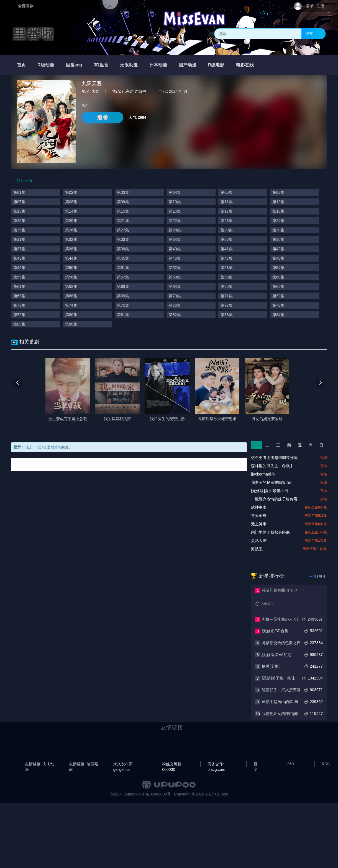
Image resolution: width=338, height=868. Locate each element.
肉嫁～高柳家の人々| (280, 619)
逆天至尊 (259, 516)
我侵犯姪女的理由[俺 (280, 714)
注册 (320, 6)
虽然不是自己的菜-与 (280, 702)
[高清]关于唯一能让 (278, 678)
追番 (103, 117)
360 (290, 764)
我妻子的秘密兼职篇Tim (272, 482)
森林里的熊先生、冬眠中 (272, 466)
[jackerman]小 (263, 474)
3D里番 (101, 65)
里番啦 (33, 34)
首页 (21, 65)
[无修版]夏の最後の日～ (272, 491)
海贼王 (257, 549)
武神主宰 (259, 507)
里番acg (74, 65)
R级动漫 (46, 65)
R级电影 (216, 65)
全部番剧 (26, 6)
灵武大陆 (259, 541)
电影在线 (245, 65)
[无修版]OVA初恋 (276, 655)
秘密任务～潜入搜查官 (281, 690)
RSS (326, 764)
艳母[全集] (271, 666)
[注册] (29, 447)
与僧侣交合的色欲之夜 (281, 643)
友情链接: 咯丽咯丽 (84, 764)
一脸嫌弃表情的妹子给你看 (274, 499)
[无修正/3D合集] (276, 631)
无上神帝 (259, 524)
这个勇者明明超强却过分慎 (274, 458)
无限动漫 (129, 65)
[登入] (41, 447)
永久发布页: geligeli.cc (124, 764)
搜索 (309, 33)
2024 (173, 91)
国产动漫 (188, 65)
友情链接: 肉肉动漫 (40, 764)
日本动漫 (158, 65)
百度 (255, 764)
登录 (310, 6)
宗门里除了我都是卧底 (270, 532)
